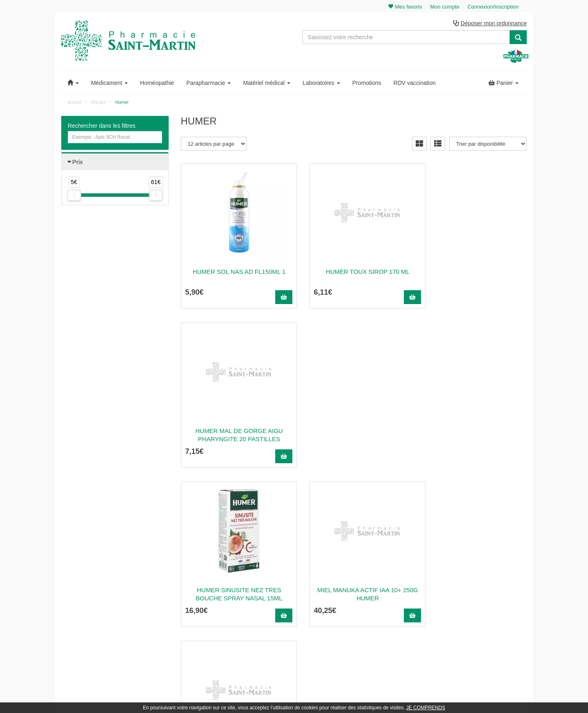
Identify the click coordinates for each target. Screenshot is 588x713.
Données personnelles (364, 621)
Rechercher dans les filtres (102, 126)
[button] (73, 83)
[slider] (74, 196)
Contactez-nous (357, 550)
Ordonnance (354, 568)
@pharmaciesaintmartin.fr (220, 559)
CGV (345, 612)
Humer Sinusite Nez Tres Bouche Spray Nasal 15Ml (234, 435)
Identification (473, 559)
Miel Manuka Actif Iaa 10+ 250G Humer (354, 435)
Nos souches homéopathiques (214, 613)
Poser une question (361, 576)
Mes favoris (472, 594)
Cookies (349, 630)
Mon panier (472, 550)
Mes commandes (478, 568)
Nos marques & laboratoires (211, 622)
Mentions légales (359, 603)
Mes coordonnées (479, 576)
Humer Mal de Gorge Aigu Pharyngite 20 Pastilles (473, 276)
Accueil (75, 102)
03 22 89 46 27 (200, 550)
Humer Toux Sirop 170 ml (354, 272)
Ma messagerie (476, 585)
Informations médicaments (369, 585)
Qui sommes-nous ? (362, 559)
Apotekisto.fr (384, 695)
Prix (78, 162)
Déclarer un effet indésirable (371, 594)
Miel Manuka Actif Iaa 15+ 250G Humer (473, 435)
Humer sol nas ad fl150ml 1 (235, 272)
